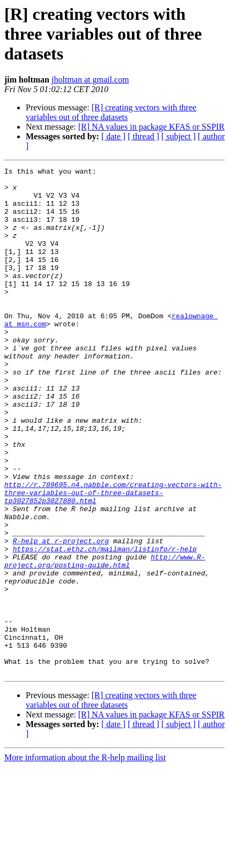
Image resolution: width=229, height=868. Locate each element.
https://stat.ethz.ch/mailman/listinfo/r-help (105, 626)
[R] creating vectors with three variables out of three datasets (111, 112)
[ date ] (113, 136)
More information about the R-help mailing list (85, 859)
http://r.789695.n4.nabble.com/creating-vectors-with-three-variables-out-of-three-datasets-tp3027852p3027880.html (113, 558)
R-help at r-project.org (61, 616)
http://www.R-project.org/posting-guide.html (105, 640)
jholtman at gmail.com (90, 80)
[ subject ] (179, 136)
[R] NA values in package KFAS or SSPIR (152, 127)
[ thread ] (143, 136)
